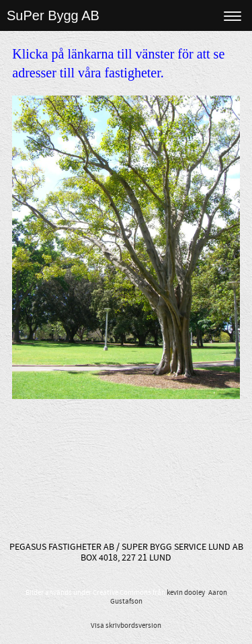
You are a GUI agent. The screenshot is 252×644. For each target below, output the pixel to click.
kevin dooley (186, 593)
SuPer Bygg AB (53, 15)
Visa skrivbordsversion (126, 626)
